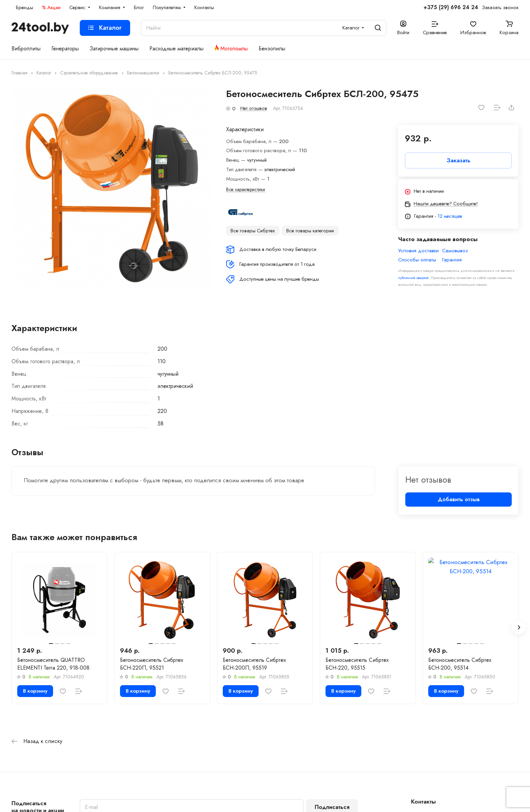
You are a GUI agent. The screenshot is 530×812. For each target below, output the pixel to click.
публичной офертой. (414, 278)
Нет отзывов (254, 108)
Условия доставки (418, 251)
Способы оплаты (417, 260)
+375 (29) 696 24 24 (451, 8)
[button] (519, 627)
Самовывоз (455, 251)
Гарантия (452, 260)
